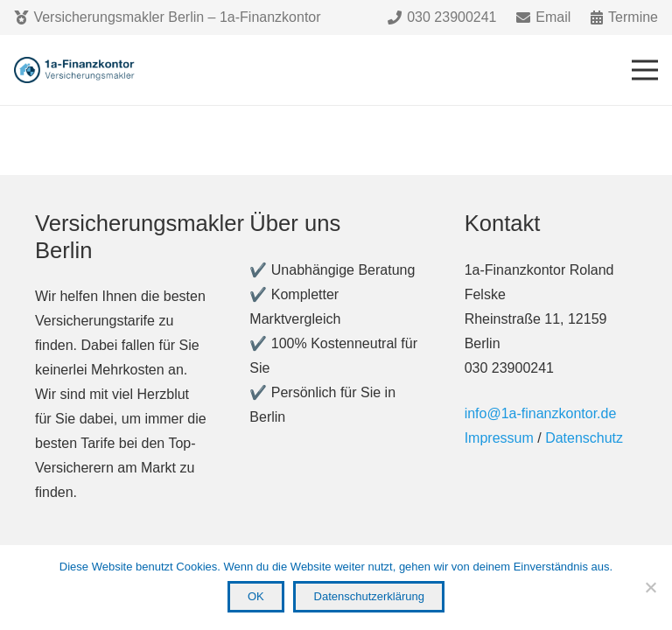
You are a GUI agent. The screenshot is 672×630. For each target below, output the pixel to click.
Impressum (499, 438)
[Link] (76, 70)
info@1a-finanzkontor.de (541, 413)
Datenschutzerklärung (369, 596)
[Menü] (645, 70)
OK (256, 596)
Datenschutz (584, 438)
